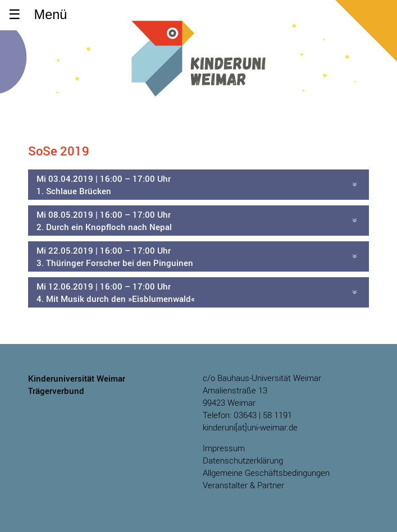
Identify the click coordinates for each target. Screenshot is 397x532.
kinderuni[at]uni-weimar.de (250, 427)
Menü (51, 15)
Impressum (224, 448)
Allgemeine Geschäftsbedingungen (266, 473)
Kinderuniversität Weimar (198, 72)
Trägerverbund (56, 391)
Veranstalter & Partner (243, 485)
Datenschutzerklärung (243, 460)
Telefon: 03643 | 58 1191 (247, 415)
